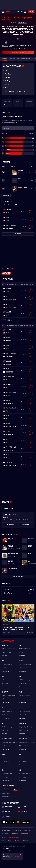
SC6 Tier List (5, 730)
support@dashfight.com (8, 851)
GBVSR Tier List (23, 668)
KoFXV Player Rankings (8, 758)
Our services (15, 834)
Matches (8, 74)
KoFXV (4, 754)
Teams (17, 841)
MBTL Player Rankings (25, 758)
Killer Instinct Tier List (7, 746)
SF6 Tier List (5, 668)
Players (10, 841)
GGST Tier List (22, 715)
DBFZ (20, 692)
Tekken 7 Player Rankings (8, 696)
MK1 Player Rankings (24, 649)
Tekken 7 (5, 692)
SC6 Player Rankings (7, 727)
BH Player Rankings (7, 711)
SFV (3, 770)
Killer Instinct (7, 739)
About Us (4, 837)
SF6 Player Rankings (7, 664)
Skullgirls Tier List (23, 730)
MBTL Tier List (22, 761)
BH (2, 708)
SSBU (20, 676)
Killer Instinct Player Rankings (9, 742)
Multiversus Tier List (24, 746)
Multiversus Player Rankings (26, 742)
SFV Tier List (5, 777)
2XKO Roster (5, 680)
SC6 (3, 723)
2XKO (3, 676)
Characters (25, 841)
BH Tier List (5, 715)
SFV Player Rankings (7, 774)
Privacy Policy (17, 830)
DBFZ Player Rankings (25, 696)
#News (5, 625)
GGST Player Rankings (25, 711)
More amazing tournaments (15, 91)
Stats (7, 70)
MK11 (21, 770)
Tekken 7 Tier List (6, 699)
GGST (20, 708)
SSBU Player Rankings (25, 680)
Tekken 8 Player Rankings (8, 649)
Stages (7, 77)
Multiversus (23, 739)
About (7, 84)
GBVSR (21, 661)
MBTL (20, 754)
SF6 (3, 661)
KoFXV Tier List (6, 761)
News (7, 88)
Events (3, 841)
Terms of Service (6, 830)
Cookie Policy (27, 830)
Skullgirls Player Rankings (26, 727)
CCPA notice (5, 834)
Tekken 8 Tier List (6, 652)
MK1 (20, 645)
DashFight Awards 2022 (8, 797)
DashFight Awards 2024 (6, 790)
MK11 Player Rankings (25, 774)
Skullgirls (22, 723)
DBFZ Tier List (22, 699)
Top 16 (6, 517)
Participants (9, 81)
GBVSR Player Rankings (25, 664)
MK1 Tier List (22, 652)
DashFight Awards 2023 (8, 794)
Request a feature (14, 837)
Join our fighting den (11, 803)
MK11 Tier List (22, 777)
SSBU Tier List (22, 683)
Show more (5, 656)
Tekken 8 (5, 645)
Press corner (24, 834)
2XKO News (5, 683)
